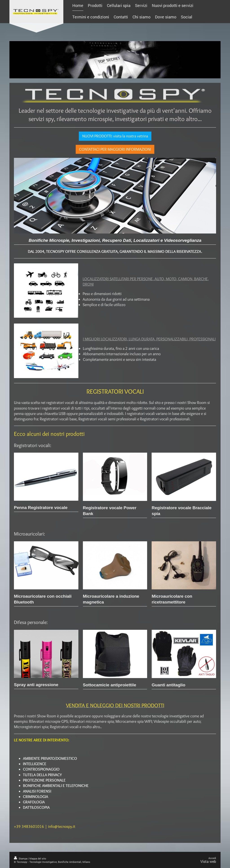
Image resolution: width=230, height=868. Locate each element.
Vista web (208, 861)
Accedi (212, 858)
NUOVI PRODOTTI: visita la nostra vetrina (115, 136)
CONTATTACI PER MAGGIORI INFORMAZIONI (115, 149)
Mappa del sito (38, 858)
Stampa (21, 858)
